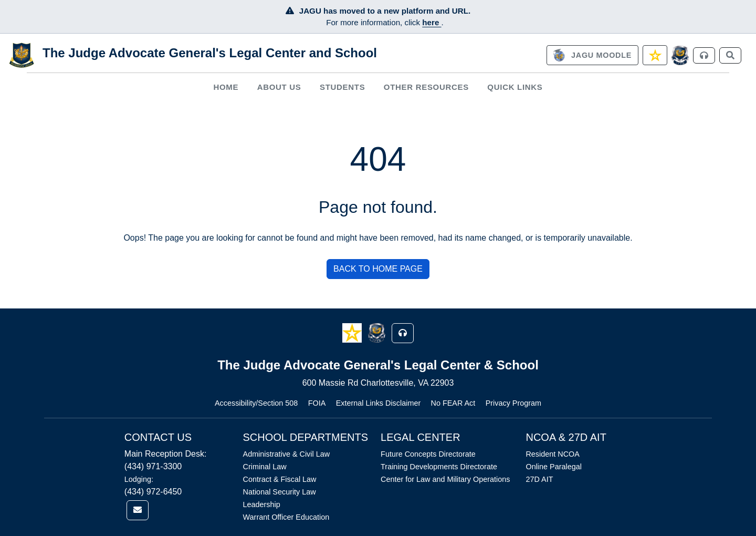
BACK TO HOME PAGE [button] (378, 269)
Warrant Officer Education (286, 517)
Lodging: (139, 479)
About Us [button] (279, 87)
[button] (353, 332)
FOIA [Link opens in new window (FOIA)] (317, 403)
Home (226, 87)
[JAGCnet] (680, 55)
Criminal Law (265, 467)
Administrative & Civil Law (287, 454)
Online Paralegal (553, 467)
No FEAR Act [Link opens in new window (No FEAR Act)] (453, 403)
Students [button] (342, 87)
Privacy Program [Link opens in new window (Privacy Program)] (513, 403)
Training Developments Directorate (439, 467)
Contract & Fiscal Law (280, 479)
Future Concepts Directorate (428, 454)
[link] (592, 55)
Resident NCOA (552, 454)
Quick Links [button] (515, 87)
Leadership (262, 504)
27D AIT (539, 479)
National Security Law (280, 492)
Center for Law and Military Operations (445, 479)
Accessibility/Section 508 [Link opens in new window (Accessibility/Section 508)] (256, 403)
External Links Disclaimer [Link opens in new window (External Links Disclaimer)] (379, 403)
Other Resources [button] (426, 87)
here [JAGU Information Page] (432, 22)
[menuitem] (226, 87)
